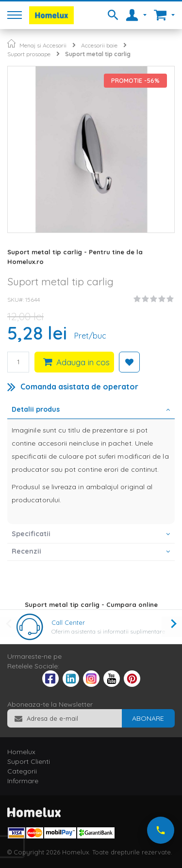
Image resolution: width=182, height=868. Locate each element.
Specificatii (31, 534)
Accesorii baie (99, 45)
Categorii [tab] (22, 771)
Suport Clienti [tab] (29, 761)
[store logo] (51, 15)
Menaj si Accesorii (43, 45)
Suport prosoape (29, 54)
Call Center (68, 622)
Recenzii (26, 551)
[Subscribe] (148, 718)
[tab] (91, 410)
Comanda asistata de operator (79, 387)
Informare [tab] (23, 781)
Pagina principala (11, 43)
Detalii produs (36, 409)
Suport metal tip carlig (98, 54)
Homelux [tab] (21, 752)
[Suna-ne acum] (161, 830)
